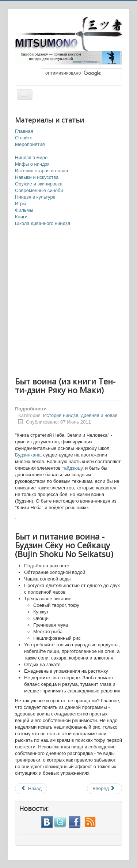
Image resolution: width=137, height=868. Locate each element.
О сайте (24, 138)
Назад (31, 788)
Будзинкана (28, 455)
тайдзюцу (72, 468)
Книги (21, 217)
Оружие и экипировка (39, 184)
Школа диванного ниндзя (43, 223)
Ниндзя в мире (31, 157)
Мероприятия (30, 144)
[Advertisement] (68, 302)
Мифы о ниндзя (32, 164)
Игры (21, 204)
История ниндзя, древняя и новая (80, 415)
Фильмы (24, 210)
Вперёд (104, 788)
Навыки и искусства (37, 177)
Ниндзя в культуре (35, 197)
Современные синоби (39, 190)
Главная (24, 131)
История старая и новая (41, 171)
